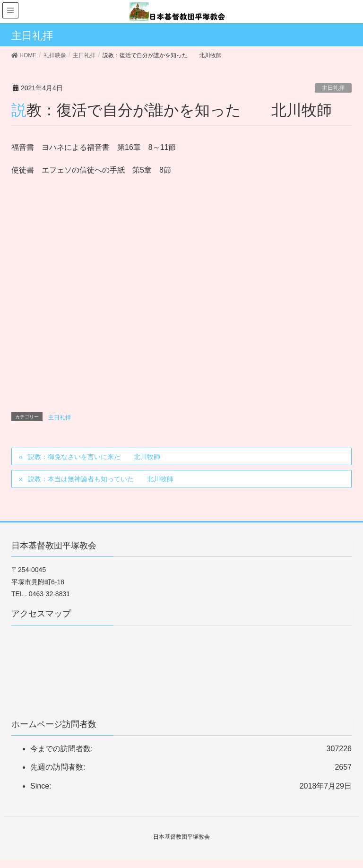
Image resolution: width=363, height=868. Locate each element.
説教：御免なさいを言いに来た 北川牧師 (94, 457)
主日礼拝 (333, 88)
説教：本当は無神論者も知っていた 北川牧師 (101, 479)
